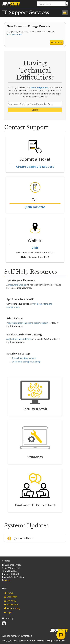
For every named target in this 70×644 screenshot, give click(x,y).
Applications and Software (19, 339)
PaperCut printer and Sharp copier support (27, 323)
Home (9, 593)
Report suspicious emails (24, 358)
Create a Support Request (35, 166)
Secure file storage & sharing (26, 362)
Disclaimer (11, 597)
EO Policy (10, 601)
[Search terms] (51, 4)
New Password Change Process (28, 26)
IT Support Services (26, 12)
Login (8, 612)
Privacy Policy (12, 608)
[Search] (35, 104)
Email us (6, 580)
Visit (35, 248)
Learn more (57, 42)
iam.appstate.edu (14, 34)
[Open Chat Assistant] (61, 635)
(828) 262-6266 (35, 207)
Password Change (17, 285)
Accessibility (11, 604)
